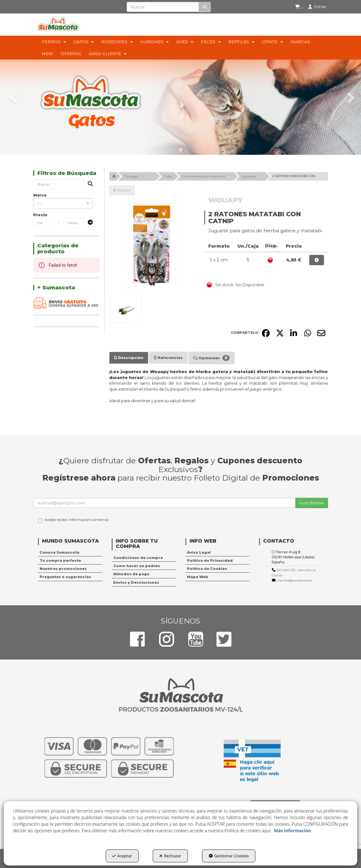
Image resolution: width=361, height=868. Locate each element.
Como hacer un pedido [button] (137, 566)
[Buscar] (205, 7)
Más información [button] (293, 831)
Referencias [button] (168, 358)
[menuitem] (295, 7)
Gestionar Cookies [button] (229, 856)
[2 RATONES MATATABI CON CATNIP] (152, 245)
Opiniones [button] (211, 358)
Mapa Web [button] (198, 577)
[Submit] (88, 223)
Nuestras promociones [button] (63, 569)
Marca (40, 195)
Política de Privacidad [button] (210, 560)
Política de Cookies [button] (207, 569)
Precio (40, 215)
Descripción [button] (129, 358)
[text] (163, 7)
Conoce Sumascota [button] (59, 552)
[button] (296, 7)
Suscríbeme (312, 503)
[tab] (129, 358)
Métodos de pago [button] (131, 574)
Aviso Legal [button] (199, 552)
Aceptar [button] (122, 856)
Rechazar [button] (170, 856)
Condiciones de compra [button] (138, 558)
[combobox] (63, 203)
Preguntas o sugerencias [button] (65, 577)
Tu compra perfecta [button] (60, 560)
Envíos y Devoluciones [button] (136, 582)
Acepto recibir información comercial (73, 520)
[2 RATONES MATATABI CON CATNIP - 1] (126, 310)
